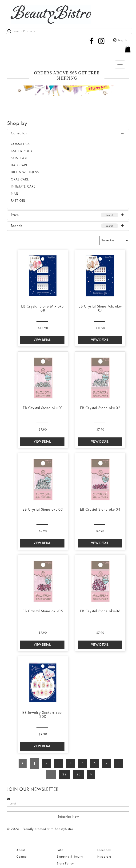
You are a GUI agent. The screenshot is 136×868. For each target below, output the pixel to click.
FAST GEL (18, 201)
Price (15, 215)
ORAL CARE (20, 179)
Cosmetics (20, 144)
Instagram (104, 857)
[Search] (69, 31)
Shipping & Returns (70, 857)
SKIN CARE (20, 158)
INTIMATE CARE (23, 186)
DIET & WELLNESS (25, 172)
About (21, 850)
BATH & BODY (22, 151)
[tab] (68, 134)
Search (110, 215)
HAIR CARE (19, 165)
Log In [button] (120, 40)
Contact (22, 857)
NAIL (15, 194)
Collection (19, 133)
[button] (68, 51)
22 (64, 774)
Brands (17, 226)
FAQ (60, 850)
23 (79, 774)
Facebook (104, 850)
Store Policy (65, 864)
